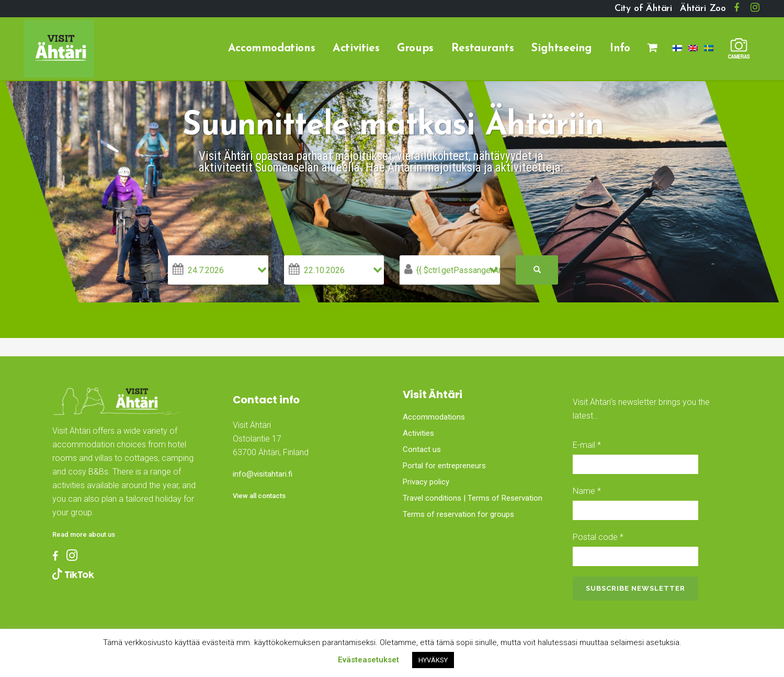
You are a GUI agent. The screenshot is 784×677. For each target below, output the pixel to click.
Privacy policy (426, 482)
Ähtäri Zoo (703, 9)
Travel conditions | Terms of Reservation (473, 498)
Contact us (422, 449)
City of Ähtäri (643, 9)
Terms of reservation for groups (458, 514)
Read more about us (84, 534)
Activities (418, 433)
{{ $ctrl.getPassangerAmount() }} (458, 270)
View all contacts (259, 496)
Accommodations (434, 417)
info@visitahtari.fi (263, 474)
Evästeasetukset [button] (368, 660)
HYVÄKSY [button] (433, 660)
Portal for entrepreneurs (444, 466)
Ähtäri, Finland (292, 541)
